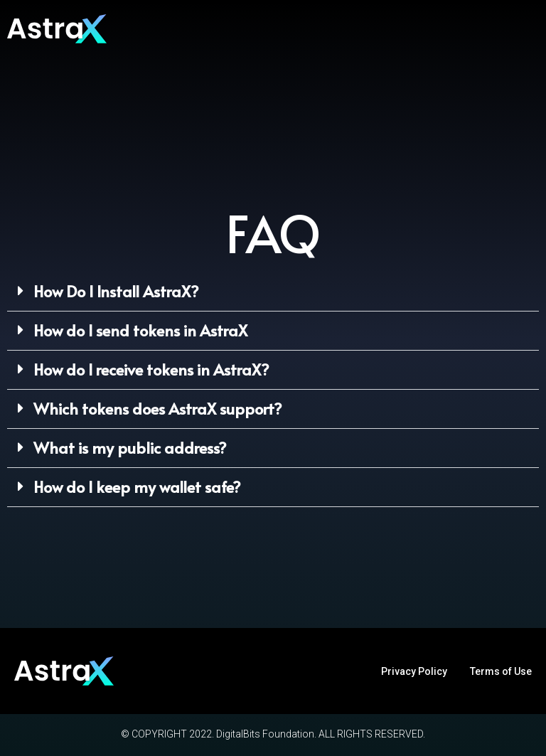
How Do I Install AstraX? (116, 291)
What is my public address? (130, 447)
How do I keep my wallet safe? (137, 486)
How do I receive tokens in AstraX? (151, 369)
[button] (273, 292)
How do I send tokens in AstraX (140, 330)
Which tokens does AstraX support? (158, 408)
